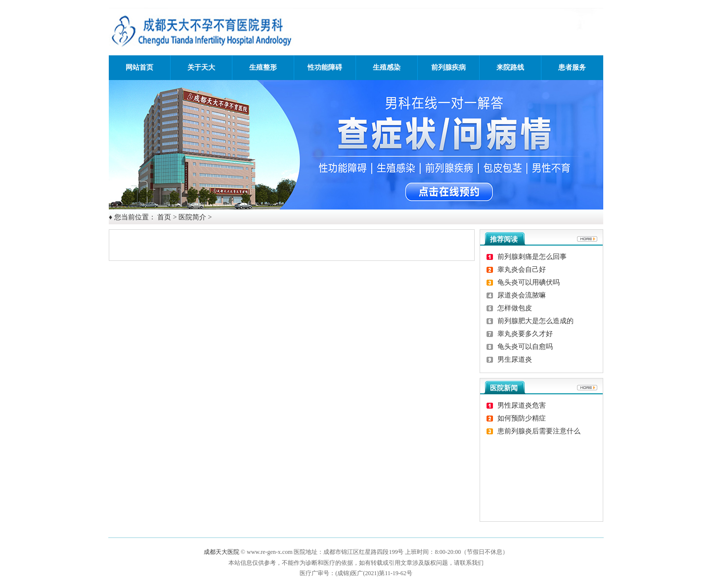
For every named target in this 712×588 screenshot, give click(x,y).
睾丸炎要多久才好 (525, 334)
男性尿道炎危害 (522, 405)
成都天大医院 (222, 552)
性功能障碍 (325, 67)
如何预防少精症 (522, 418)
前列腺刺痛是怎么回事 (532, 257)
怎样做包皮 (515, 308)
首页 (164, 217)
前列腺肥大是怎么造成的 (535, 321)
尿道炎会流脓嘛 (522, 295)
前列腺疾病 (448, 67)
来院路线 (510, 67)
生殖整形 (263, 67)
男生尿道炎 (515, 359)
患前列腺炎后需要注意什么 (539, 431)
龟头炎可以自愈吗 (525, 347)
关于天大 (201, 67)
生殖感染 (387, 67)
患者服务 (572, 67)
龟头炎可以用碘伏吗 (529, 282)
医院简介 (192, 217)
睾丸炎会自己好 (522, 270)
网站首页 (139, 67)
